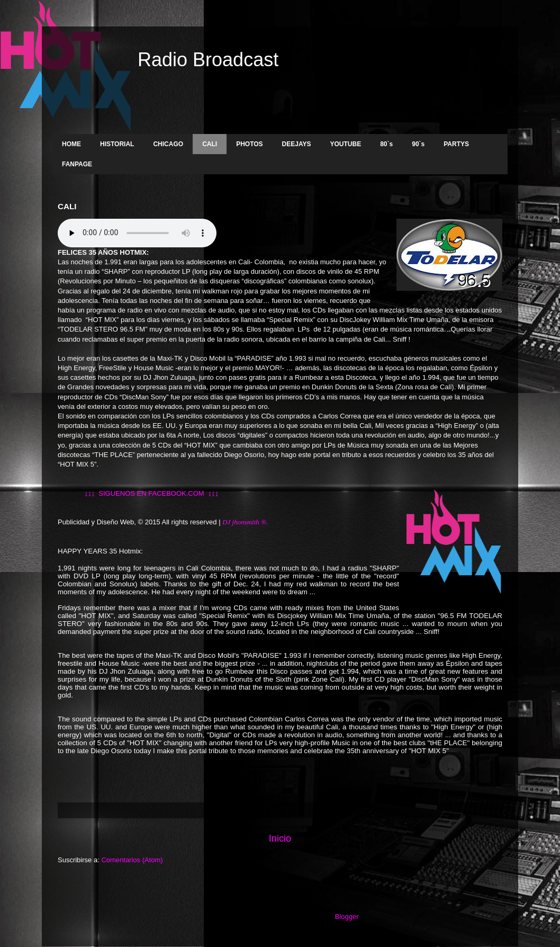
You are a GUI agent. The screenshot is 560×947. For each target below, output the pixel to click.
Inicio (280, 838)
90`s (418, 144)
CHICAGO (168, 144)
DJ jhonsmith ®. (246, 522)
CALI (210, 144)
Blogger (347, 917)
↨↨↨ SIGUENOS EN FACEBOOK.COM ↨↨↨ (138, 493)
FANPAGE (77, 164)
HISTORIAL (117, 144)
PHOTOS (249, 144)
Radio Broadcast (208, 60)
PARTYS (456, 144)
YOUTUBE (346, 144)
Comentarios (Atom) (132, 860)
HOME (71, 144)
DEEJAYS (297, 144)
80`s (386, 144)
